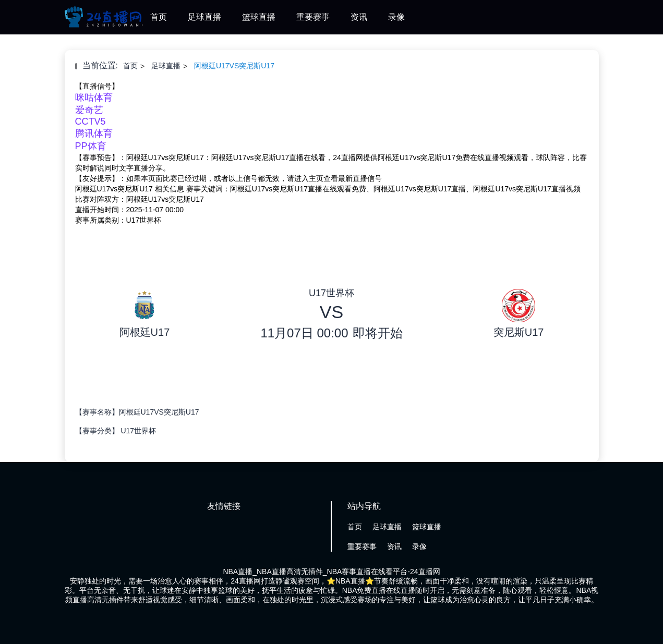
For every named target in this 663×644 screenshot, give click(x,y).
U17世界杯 (138, 431)
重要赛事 (313, 17)
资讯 (359, 17)
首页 (159, 17)
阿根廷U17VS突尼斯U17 (234, 66)
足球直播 (204, 17)
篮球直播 (259, 17)
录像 (396, 17)
